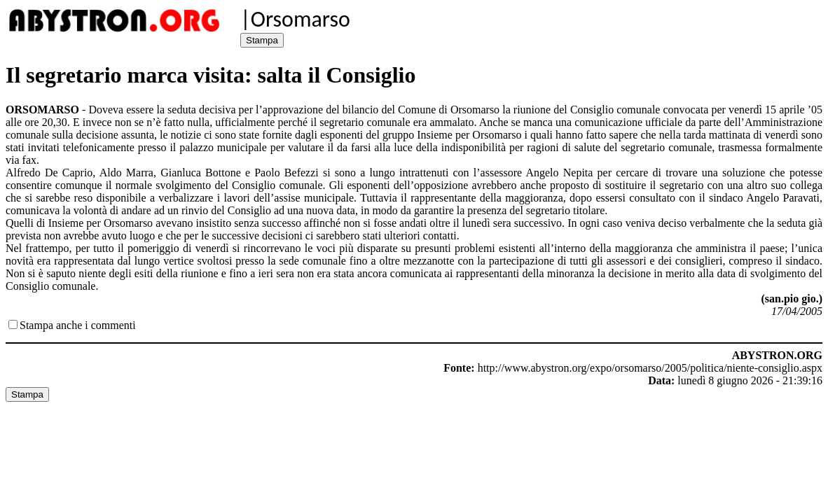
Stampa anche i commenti (78, 325)
